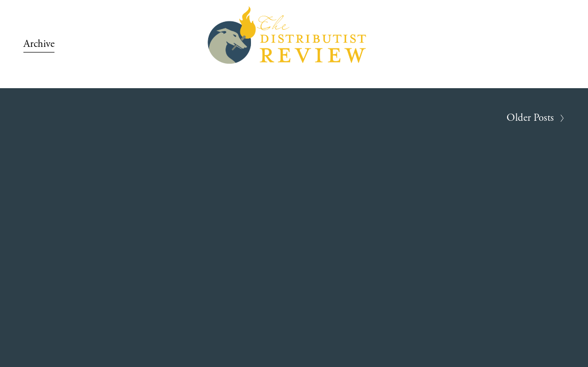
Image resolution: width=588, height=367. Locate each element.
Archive (39, 44)
